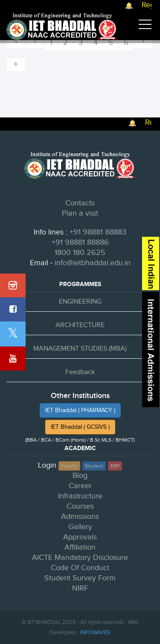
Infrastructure (80, 496)
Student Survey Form (80, 578)
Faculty (69, 466)
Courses (80, 506)
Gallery (80, 527)
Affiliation (80, 547)
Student (94, 466)
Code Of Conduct (80, 568)
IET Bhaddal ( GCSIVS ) (80, 427)
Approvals (80, 537)
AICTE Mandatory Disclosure (80, 558)
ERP (115, 466)
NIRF (80, 588)
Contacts (80, 203)
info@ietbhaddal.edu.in (93, 263)
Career (80, 486)
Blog (80, 476)
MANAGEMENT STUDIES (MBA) (80, 349)
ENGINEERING (80, 302)
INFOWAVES (95, 632)
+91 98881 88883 (98, 232)
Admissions (80, 517)
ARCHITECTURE (80, 325)
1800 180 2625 (80, 253)
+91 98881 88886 (80, 242)
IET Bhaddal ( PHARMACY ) (80, 410)
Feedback (80, 372)
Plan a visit (80, 213)
